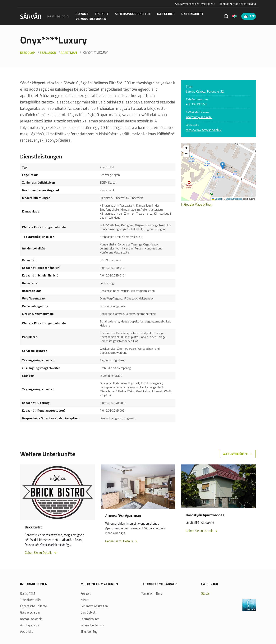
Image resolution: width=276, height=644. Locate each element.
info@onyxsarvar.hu (199, 117)
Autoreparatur (30, 626)
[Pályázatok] (234, 16)
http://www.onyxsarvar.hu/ (204, 130)
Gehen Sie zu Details (41, 553)
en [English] (54, 16)
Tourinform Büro (31, 600)
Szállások (48, 53)
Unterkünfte (193, 14)
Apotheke (27, 632)
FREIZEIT (102, 14)
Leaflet (217, 199)
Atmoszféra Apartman (123, 516)
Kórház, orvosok (31, 620)
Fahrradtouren (90, 620)
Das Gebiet (166, 14)
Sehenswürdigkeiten (133, 14)
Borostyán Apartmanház (205, 516)
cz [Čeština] (63, 16)
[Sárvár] (31, 16)
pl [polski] (68, 16)
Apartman (69, 53)
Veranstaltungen (91, 19)
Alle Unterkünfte (237, 454)
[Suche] (226, 16)
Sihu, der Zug (89, 632)
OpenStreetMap (234, 199)
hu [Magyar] (49, 16)
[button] (223, 166)
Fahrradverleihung (92, 626)
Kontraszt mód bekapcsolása (238, 4)
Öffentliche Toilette (34, 607)
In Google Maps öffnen (197, 205)
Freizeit (86, 594)
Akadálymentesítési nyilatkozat (195, 4)
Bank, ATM (28, 594)
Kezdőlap (28, 53)
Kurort (82, 14)
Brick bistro (34, 528)
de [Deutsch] (59, 16)
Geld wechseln (30, 613)
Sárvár (206, 594)
